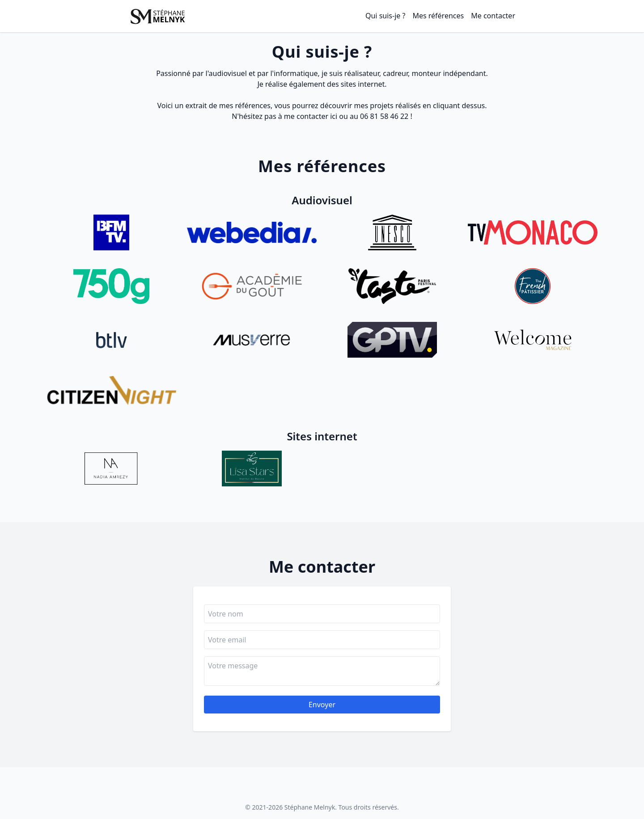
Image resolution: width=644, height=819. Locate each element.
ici (334, 116)
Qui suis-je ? (385, 16)
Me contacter (493, 16)
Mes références (438, 16)
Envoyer (322, 705)
